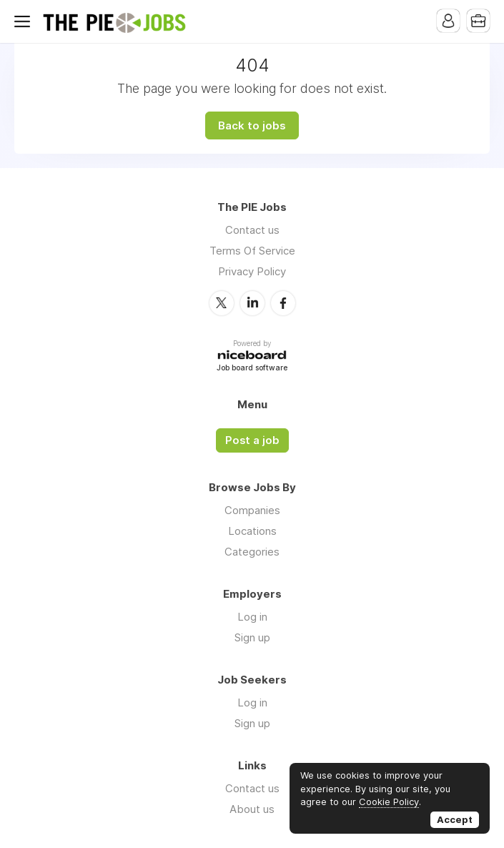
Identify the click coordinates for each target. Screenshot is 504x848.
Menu (25, 21)
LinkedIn (252, 303)
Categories (252, 552)
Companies (252, 510)
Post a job (252, 440)
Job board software (252, 369)
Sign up (252, 637)
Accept (455, 819)
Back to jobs (252, 125)
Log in (252, 617)
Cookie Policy (389, 802)
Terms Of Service (252, 251)
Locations (252, 531)
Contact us (252, 230)
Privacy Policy (252, 271)
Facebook (283, 303)
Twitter (222, 303)
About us (252, 809)
